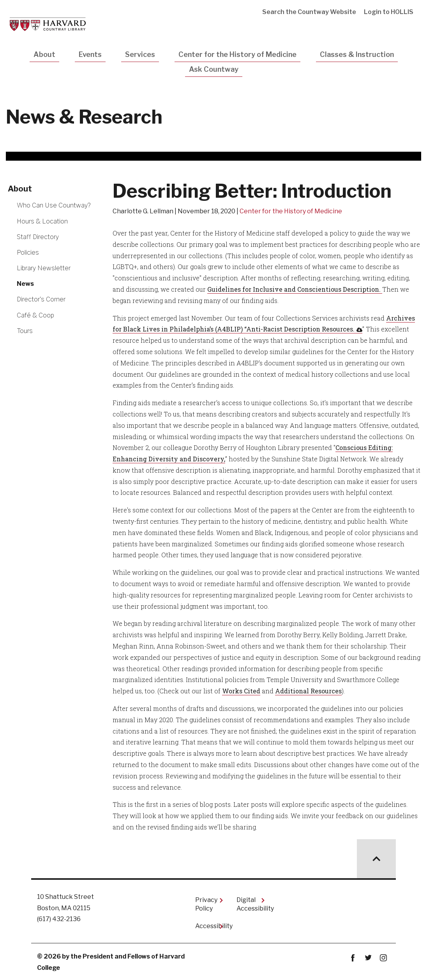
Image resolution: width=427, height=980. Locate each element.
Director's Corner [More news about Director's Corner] (41, 299)
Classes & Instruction (357, 54)
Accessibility (210, 926)
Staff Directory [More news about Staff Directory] (38, 237)
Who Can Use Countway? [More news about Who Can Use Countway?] (54, 205)
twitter (368, 958)
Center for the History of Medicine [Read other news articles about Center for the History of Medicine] (291, 211)
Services (140, 54)
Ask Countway (214, 69)
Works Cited (241, 691)
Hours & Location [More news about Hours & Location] (42, 221)
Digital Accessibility (251, 904)
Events (90, 54)
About (44, 54)
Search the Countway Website (309, 12)
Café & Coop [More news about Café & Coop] (35, 315)
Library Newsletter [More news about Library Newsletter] (44, 268)
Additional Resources (308, 691)
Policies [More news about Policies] (28, 253)
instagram (383, 958)
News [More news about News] (25, 284)
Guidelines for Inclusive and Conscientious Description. (295, 289)
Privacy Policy (206, 904)
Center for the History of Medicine (237, 54)
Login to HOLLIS (389, 12)
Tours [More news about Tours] (25, 331)
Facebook (353, 958)
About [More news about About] (20, 189)
